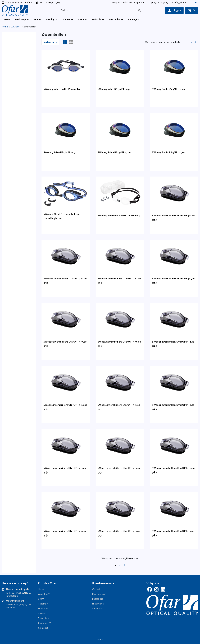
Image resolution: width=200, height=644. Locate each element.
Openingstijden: (15, 601)
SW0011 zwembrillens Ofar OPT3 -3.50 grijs (119, 470)
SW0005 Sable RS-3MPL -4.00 (169, 153)
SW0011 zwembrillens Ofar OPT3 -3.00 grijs (65, 470)
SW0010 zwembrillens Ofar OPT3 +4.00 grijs (174, 281)
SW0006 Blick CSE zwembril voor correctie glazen (62, 216)
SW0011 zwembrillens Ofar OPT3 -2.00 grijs (119, 407)
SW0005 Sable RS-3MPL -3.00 (114, 153)
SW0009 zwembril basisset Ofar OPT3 (119, 216)
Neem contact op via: (18, 589)
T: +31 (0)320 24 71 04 (158, 3)
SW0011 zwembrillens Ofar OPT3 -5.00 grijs (119, 533)
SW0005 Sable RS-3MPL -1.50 (114, 89)
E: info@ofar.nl (179, 3)
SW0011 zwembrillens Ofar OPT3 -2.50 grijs (173, 407)
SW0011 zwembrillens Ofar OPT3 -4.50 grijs (65, 533)
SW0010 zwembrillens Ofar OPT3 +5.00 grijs (65, 344)
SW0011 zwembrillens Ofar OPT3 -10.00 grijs (65, 407)
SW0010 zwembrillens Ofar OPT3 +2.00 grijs (65, 281)
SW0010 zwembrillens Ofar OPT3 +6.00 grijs (119, 344)
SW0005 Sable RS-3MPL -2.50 (60, 153)
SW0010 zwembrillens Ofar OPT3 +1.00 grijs (174, 218)
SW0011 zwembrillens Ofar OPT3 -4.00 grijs (173, 470)
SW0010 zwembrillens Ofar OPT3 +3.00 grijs (119, 281)
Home (5, 27)
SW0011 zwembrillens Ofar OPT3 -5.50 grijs (173, 533)
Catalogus (16, 27)
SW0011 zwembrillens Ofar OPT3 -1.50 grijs (173, 344)
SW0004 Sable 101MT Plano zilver (62, 89)
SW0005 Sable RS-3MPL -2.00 (168, 89)
